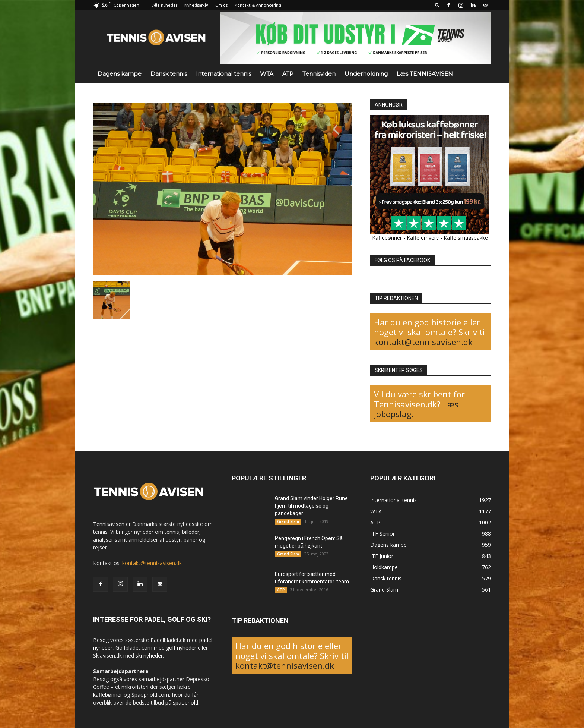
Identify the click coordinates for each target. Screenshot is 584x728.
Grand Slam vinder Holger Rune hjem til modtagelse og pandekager (311, 506)
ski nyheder (149, 655)
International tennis (223, 74)
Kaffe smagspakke (466, 238)
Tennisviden (319, 74)
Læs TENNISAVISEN (425, 74)
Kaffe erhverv (423, 238)
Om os (221, 5)
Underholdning (366, 74)
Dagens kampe (120, 74)
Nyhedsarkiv (196, 5)
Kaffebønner (387, 238)
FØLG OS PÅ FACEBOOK (402, 260)
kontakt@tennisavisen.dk (423, 342)
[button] (437, 5)
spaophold (185, 702)
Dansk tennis (169, 74)
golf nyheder (181, 648)
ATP (288, 74)
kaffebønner (108, 695)
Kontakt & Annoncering (258, 5)
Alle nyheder (165, 5)
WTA (267, 74)
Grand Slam (288, 521)
